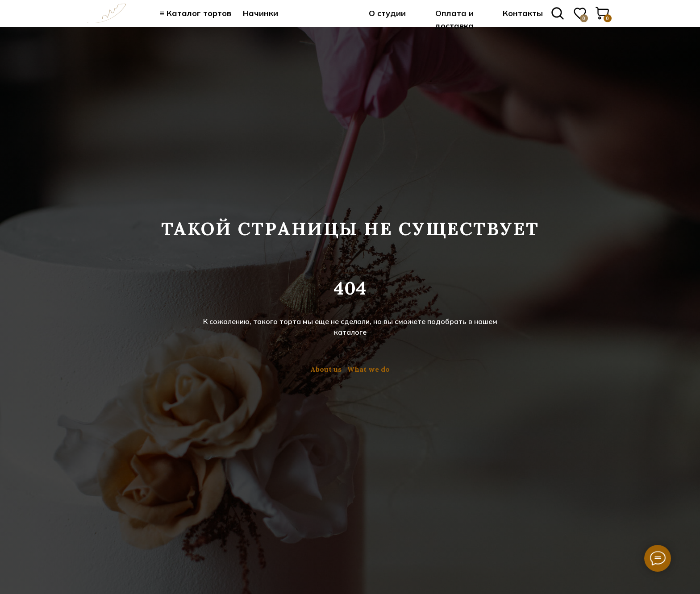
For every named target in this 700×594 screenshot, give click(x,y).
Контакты (523, 13)
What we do (368, 369)
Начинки (260, 13)
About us (326, 369)
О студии (387, 13)
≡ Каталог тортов (196, 13)
